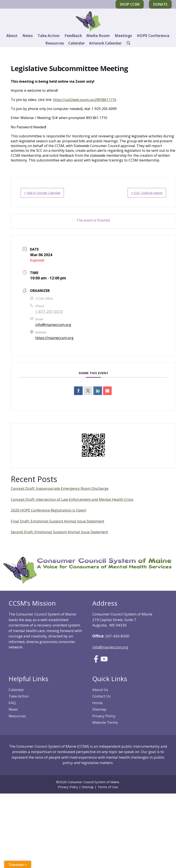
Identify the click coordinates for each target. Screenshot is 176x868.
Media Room (98, 36)
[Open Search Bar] (128, 43)
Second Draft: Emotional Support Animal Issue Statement (59, 532)
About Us (100, 690)
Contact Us (101, 696)
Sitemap (99, 709)
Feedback (73, 36)
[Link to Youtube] (104, 661)
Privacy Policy (104, 716)
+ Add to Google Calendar (47, 193)
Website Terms (105, 722)
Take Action (49, 36)
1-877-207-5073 (49, 311)
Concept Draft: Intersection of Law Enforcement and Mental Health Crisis (72, 499)
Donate (160, 4)
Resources (55, 43)
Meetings (123, 36)
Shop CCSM (130, 4)
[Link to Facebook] (96, 661)
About (12, 36)
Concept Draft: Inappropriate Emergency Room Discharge (60, 488)
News (28, 36)
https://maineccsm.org (54, 338)
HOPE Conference (153, 36)
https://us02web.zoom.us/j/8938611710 (85, 100)
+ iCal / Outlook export (142, 193)
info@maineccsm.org (53, 325)
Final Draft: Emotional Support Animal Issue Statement (57, 521)
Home (97, 703)
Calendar (76, 43)
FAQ (12, 703)
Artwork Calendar (105, 43)
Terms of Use (108, 787)
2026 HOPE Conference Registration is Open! (48, 510)
